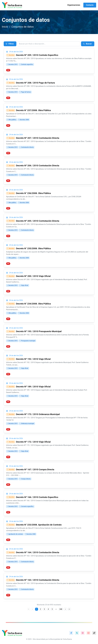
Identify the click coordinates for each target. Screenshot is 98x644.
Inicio (5, 27)
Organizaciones (74, 5)
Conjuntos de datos (23, 27)
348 (61, 609)
